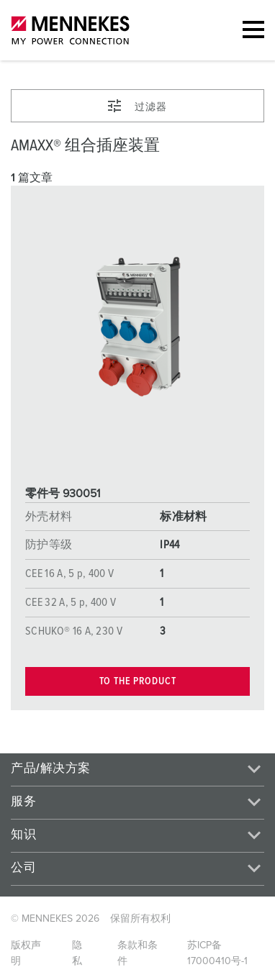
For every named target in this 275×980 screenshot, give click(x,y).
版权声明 (26, 953)
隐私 (77, 953)
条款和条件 (137, 953)
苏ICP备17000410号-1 (217, 953)
